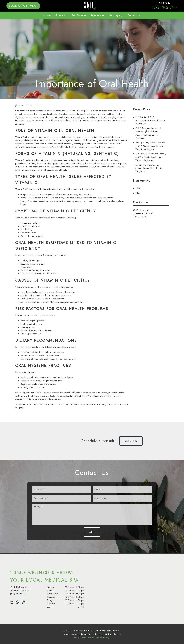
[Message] (92, 514)
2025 (138, 189)
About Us (61, 15)
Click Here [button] (131, 441)
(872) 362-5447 (165, 7)
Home (47, 15)
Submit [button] (92, 532)
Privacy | (77, 638)
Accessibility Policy (102, 638)
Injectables (98, 15)
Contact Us (134, 15)
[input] (62, 490)
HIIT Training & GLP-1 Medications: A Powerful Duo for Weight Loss (150, 120)
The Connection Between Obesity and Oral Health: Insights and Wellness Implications (151, 157)
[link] (92, 10)
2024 (138, 193)
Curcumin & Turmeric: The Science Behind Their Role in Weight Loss (149, 168)
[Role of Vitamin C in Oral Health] (55, 131)
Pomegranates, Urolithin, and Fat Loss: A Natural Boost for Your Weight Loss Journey (150, 146)
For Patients (79, 15)
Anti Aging (116, 15)
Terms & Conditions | (88, 638)
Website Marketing (113, 631)
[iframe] (141, 589)
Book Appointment (23, 6)
